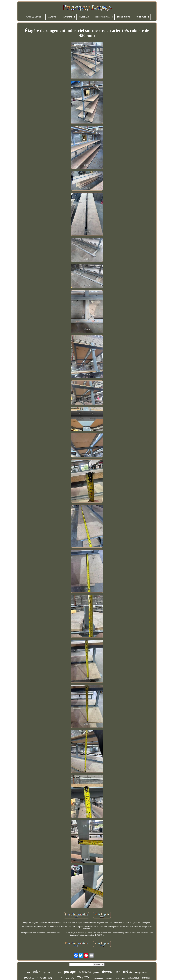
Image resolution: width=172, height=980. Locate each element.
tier (73, 978)
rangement (141, 972)
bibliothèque (98, 978)
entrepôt (146, 978)
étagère (84, 977)
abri (118, 972)
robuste (29, 977)
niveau (41, 977)
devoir (107, 971)
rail (50, 978)
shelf (117, 978)
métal (128, 972)
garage (70, 971)
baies (54, 973)
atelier (109, 978)
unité (58, 977)
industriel (133, 978)
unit (28, 972)
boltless (85, 972)
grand (123, 979)
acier (36, 972)
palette (96, 972)
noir (60, 973)
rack (67, 978)
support (46, 972)
